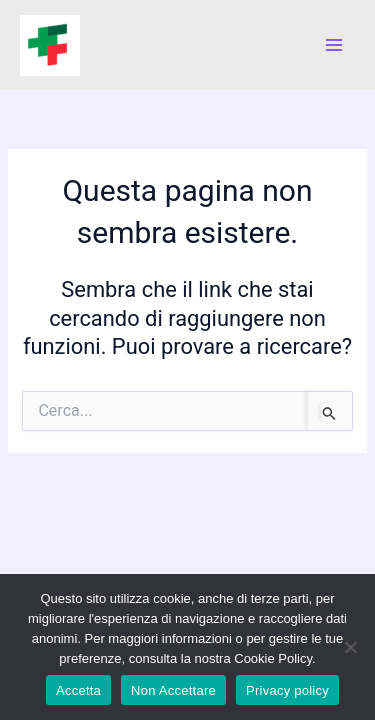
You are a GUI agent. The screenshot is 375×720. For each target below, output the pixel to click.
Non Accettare (173, 690)
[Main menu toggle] (334, 45)
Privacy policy (287, 690)
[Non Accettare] (350, 647)
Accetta (78, 690)
